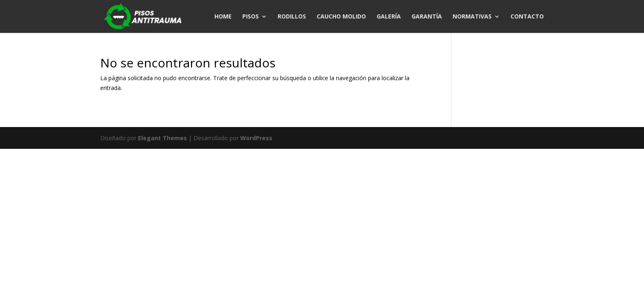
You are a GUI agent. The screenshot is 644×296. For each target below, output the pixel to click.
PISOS (251, 17)
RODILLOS (292, 17)
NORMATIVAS (472, 17)
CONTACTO (527, 17)
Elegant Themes (162, 138)
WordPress (256, 138)
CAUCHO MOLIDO (341, 17)
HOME (223, 17)
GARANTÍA (427, 17)
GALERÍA (389, 17)
